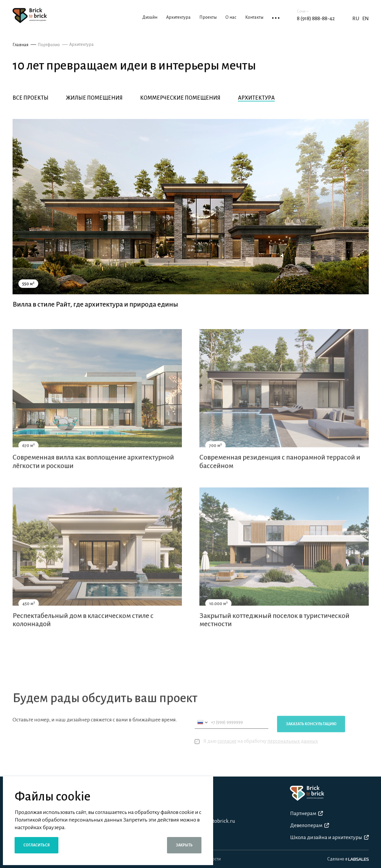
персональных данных (293, 748)
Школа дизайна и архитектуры (329, 837)
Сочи (303, 11)
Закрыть (184, 845)
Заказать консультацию (311, 731)
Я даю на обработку (256, 749)
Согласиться (36, 845)
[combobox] (202, 730)
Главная (20, 45)
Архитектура (81, 44)
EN (366, 18)
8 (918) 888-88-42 (316, 18)
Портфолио (49, 45)
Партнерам (306, 813)
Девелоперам (309, 825)
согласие (227, 748)
